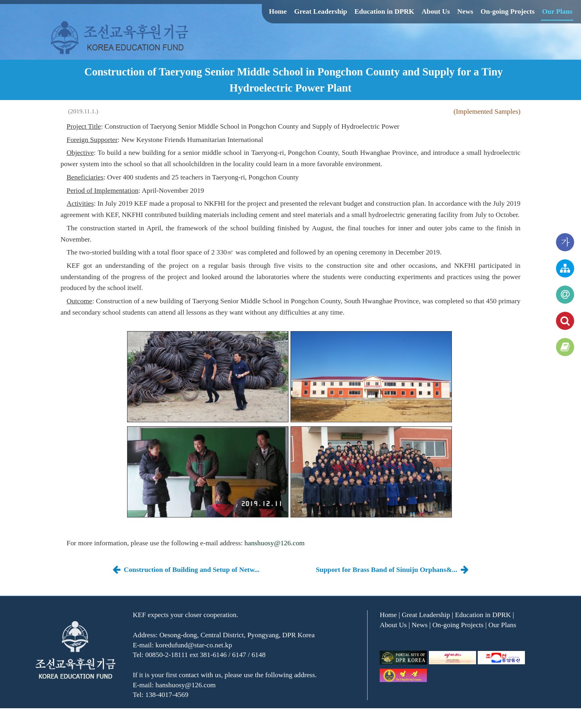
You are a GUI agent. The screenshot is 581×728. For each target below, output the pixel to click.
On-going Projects (508, 11)
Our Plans (557, 11)
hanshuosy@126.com (275, 543)
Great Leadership (321, 11)
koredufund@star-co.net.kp (194, 645)
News (465, 11)
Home (278, 11)
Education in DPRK (384, 11)
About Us (436, 11)
